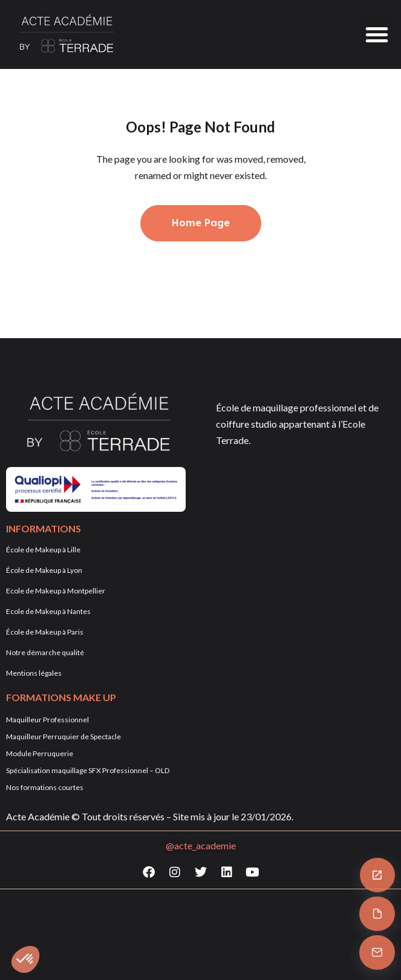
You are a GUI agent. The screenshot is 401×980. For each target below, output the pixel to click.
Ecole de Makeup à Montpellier (56, 591)
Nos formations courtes (45, 787)
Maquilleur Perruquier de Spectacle (64, 737)
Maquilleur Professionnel (47, 720)
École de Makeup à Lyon (44, 570)
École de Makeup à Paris (45, 632)
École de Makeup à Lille (43, 550)
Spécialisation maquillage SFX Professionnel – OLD (88, 770)
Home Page (201, 223)
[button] (377, 34)
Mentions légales (34, 673)
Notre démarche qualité (45, 652)
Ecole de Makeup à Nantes (48, 611)
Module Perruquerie (40, 753)
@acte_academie (201, 845)
